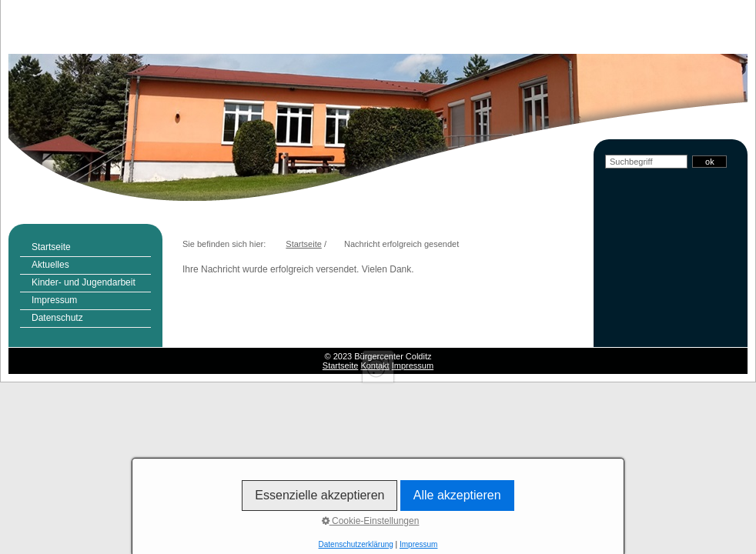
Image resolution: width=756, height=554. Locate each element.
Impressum (54, 300)
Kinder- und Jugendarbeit (84, 282)
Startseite (51, 247)
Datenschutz (57, 318)
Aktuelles (50, 265)
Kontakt (375, 365)
